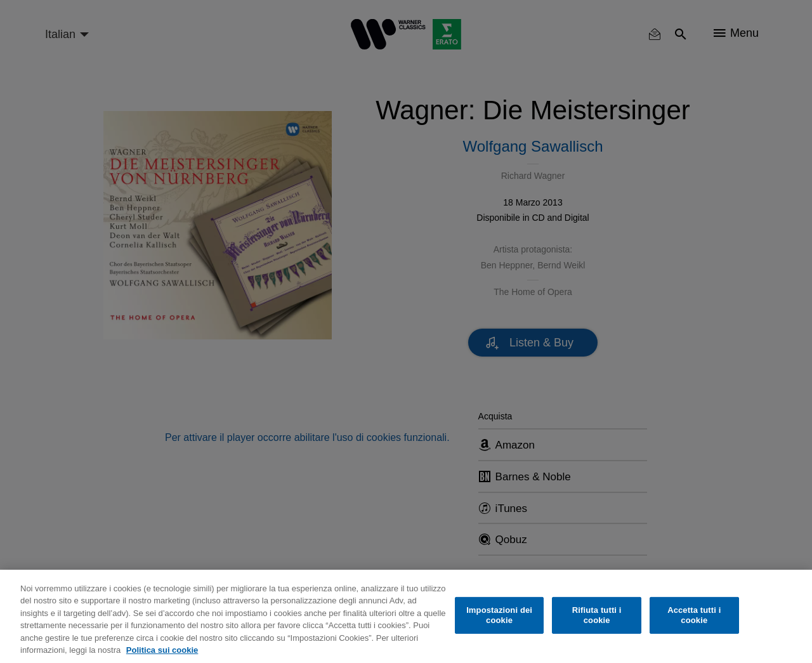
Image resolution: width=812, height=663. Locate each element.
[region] (406, 616)
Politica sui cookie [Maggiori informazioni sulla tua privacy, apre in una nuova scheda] (162, 650)
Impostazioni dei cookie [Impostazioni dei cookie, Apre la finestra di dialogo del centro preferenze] (499, 615)
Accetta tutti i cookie (694, 615)
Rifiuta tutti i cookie (597, 615)
